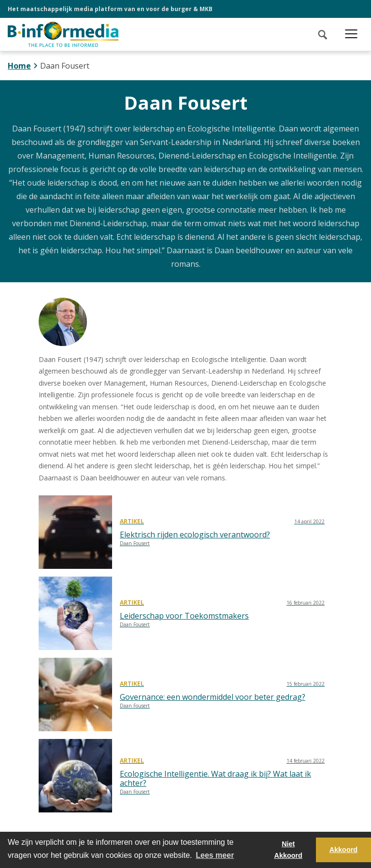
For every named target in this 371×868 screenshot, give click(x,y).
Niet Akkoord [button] (288, 850)
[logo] (63, 34)
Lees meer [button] (215, 855)
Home (19, 66)
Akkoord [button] (343, 850)
